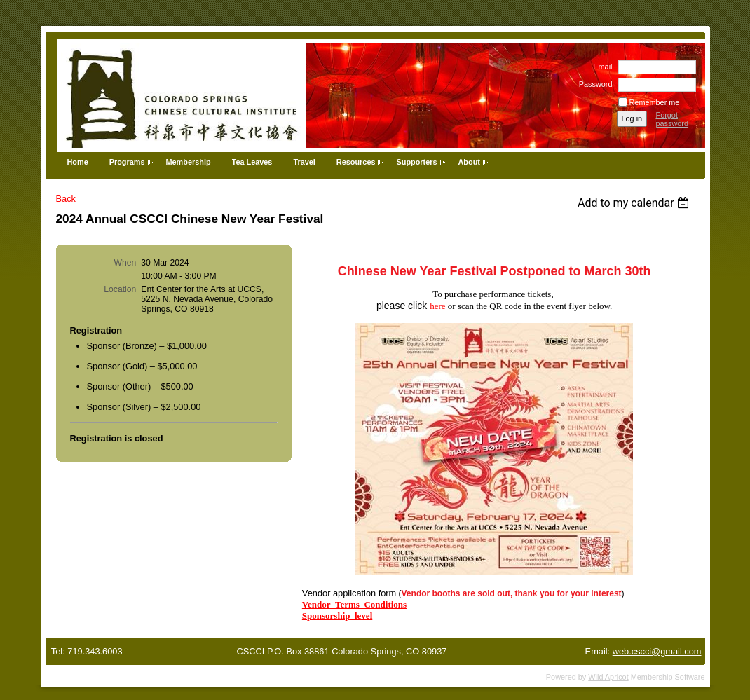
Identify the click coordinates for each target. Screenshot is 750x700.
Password (593, 84)
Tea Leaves (252, 162)
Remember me (655, 102)
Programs (127, 162)
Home (78, 162)
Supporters (416, 162)
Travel (304, 162)
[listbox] (635, 203)
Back (66, 199)
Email (600, 67)
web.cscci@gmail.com (657, 651)
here (437, 306)
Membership (189, 162)
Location (120, 289)
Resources (356, 162)
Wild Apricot (608, 677)
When (125, 263)
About (469, 162)
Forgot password (673, 119)
